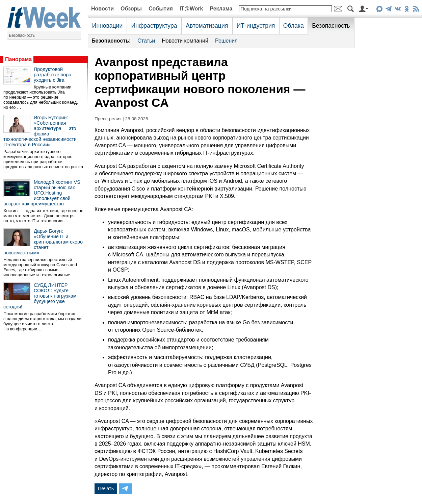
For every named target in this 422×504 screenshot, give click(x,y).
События (161, 9)
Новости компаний (185, 41)
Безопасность (22, 35)
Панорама (18, 59)
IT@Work (191, 9)
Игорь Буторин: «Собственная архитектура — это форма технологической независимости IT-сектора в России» (40, 131)
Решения (226, 41)
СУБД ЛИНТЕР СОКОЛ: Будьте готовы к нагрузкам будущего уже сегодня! (40, 296)
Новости (102, 9)
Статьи (146, 41)
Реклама (221, 9)
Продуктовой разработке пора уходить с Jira (52, 75)
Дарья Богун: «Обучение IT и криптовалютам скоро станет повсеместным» (43, 242)
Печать (106, 488)
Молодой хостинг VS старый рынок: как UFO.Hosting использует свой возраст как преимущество (42, 193)
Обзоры (131, 9)
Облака (294, 26)
